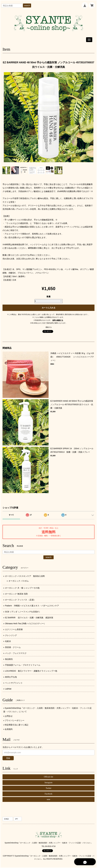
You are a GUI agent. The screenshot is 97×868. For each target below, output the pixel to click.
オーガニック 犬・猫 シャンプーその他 (22, 588)
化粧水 (8, 641)
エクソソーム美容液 (14, 629)
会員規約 (9, 729)
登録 (8, 758)
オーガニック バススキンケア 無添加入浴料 (26, 576)
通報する (49, 327)
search (27, 5)
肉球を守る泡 (11, 677)
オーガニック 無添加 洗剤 (16, 594)
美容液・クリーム (13, 647)
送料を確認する (58, 320)
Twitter (48, 788)
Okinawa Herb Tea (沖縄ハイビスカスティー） (25, 623)
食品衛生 (9, 659)
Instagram (49, 783)
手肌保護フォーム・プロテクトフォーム (23, 665)
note (48, 799)
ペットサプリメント (14, 683)
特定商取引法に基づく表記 (17, 725)
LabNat (8, 689)
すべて (11, 515)
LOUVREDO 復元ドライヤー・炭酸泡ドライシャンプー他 (31, 671)
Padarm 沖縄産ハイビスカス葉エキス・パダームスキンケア (32, 606)
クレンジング (11, 635)
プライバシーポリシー (15, 720)
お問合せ (9, 716)
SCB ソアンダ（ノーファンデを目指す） (23, 612)
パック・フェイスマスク (16, 653)
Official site (48, 777)
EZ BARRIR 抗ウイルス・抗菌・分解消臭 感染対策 (29, 618)
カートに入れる (49, 308)
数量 (49, 297)
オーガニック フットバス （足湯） (20, 600)
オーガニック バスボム (19, 581)
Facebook (48, 794)
